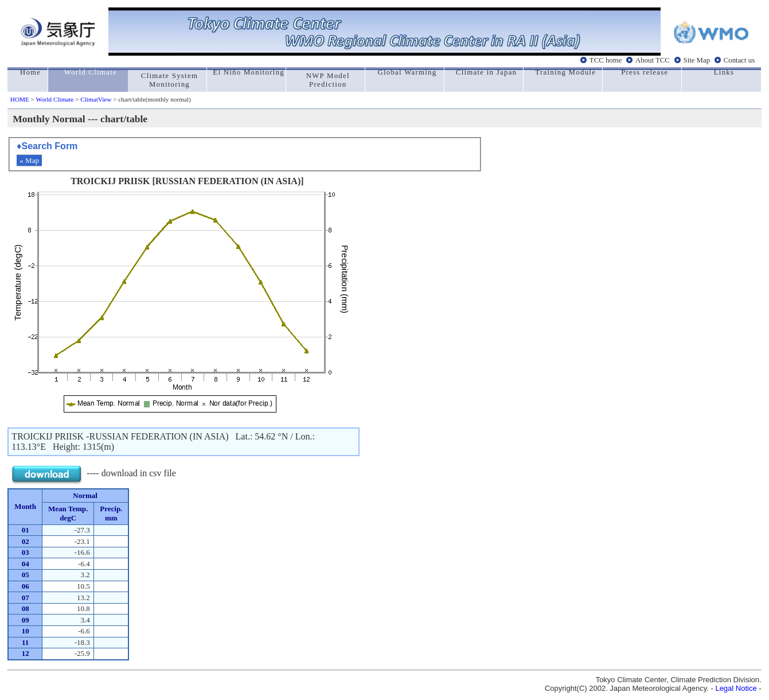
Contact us (739, 60)
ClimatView (96, 99)
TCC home (606, 60)
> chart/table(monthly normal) (151, 99)
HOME (20, 99)
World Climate (54, 99)
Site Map (697, 60)
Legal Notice (736, 688)
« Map (29, 160)
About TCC (653, 60)
